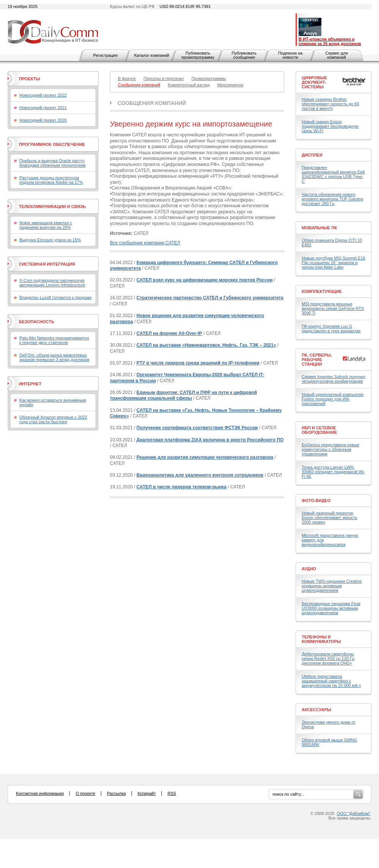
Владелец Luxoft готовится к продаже (56, 297)
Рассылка (116, 793)
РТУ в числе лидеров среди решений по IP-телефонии (198, 363)
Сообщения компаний (152, 103)
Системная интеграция (47, 264)
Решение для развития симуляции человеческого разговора (205, 457)
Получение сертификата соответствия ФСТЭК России (197, 428)
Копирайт (147, 793)
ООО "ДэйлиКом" (354, 813)
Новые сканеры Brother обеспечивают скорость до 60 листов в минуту (330, 104)
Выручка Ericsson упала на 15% (50, 240)
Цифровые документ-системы (314, 82)
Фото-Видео (316, 500)
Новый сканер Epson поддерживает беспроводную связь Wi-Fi (330, 126)
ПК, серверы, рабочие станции (317, 360)
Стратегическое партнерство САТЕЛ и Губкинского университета (210, 298)
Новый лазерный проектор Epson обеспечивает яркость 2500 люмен (330, 518)
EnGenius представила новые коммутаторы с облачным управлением (330, 449)
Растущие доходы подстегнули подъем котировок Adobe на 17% (51, 180)
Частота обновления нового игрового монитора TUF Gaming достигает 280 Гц (332, 199)
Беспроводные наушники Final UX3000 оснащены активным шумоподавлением (331, 608)
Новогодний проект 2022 (43, 95)
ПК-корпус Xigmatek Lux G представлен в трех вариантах (331, 328)
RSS (172, 793)
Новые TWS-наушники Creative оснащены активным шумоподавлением (332, 586)
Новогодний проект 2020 (43, 120)
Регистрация (105, 55)
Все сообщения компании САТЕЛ (145, 243)
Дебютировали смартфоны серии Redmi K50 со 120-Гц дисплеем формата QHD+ (328, 658)
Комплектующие (322, 291)
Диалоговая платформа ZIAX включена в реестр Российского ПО (210, 440)
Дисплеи (312, 155)
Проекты (29, 79)
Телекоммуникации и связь (52, 206)
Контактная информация (40, 793)
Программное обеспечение (52, 144)
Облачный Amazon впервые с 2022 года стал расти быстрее (53, 419)
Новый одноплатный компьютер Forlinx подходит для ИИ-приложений (333, 399)
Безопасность (37, 322)
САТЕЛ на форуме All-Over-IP (169, 333)
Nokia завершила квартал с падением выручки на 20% (46, 225)
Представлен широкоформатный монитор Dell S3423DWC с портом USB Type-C (333, 174)
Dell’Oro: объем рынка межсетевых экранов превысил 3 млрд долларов (54, 357)
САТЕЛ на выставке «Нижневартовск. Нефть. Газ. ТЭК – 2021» (206, 345)
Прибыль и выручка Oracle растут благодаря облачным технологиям (52, 163)
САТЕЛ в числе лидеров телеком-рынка (181, 487)
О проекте (85, 793)
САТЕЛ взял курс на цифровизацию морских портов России (204, 280)
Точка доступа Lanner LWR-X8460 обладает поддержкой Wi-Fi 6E (333, 472)
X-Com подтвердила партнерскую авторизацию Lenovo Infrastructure (52, 283)
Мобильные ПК (319, 228)
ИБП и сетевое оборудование (319, 430)
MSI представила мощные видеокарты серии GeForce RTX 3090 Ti (333, 308)
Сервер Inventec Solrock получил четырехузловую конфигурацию (334, 379)
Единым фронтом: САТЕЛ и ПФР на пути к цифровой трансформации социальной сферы (183, 396)
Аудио (309, 569)
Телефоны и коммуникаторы (321, 639)
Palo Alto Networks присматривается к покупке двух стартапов (54, 340)
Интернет (30, 384)
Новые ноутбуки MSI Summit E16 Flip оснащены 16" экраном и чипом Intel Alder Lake (334, 263)
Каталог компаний (152, 55)
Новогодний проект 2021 (43, 108)
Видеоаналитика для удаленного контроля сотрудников (200, 475)
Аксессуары (316, 710)
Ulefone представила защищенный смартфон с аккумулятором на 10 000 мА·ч (331, 681)
